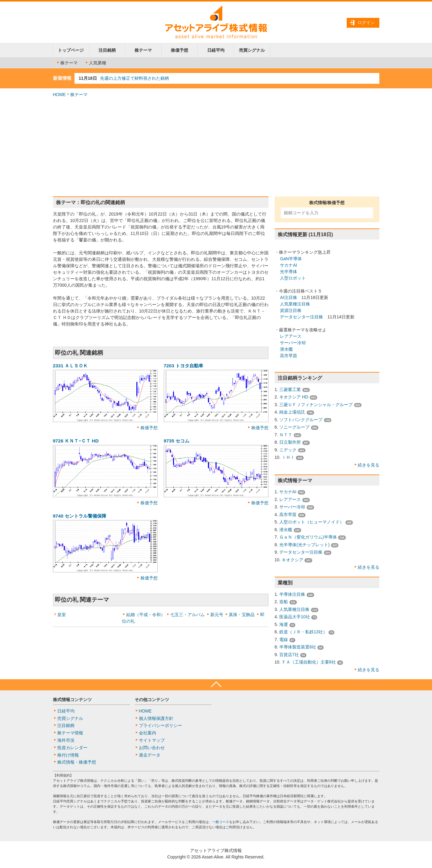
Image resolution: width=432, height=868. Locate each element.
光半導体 (289, 272)
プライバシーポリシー (160, 725)
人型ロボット (293, 278)
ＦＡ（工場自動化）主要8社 (309, 662)
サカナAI (288, 265)
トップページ (71, 50)
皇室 (62, 615)
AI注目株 (288, 297)
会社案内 (147, 733)
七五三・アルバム (188, 615)
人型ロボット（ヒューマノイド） (312, 522)
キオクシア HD (294, 397)
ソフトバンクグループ (301, 420)
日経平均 (216, 50)
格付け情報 (68, 755)
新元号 (217, 615)
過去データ (150, 755)
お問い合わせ (152, 748)
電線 (284, 640)
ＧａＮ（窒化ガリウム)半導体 (308, 537)
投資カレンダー (72, 748)
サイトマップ (152, 740)
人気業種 (95, 63)
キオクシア (293, 560)
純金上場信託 (292, 412)
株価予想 (180, 50)
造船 (284, 602)
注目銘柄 (107, 50)
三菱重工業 (290, 390)
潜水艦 (286, 349)
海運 (284, 624)
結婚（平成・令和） (146, 615)
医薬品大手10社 (295, 617)
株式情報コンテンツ (72, 700)
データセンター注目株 (301, 317)
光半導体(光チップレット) (304, 545)
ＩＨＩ (288, 457)
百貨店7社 (289, 655)
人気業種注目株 (295, 304)
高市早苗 (289, 356)
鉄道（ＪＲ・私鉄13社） (303, 632)
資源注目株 (291, 310)
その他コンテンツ (152, 700)
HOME (59, 95)
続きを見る (369, 465)
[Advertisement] (216, 147)
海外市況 (66, 740)
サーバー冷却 (293, 343)
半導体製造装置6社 (298, 647)
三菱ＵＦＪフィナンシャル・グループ (316, 405)
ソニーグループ (294, 427)
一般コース (221, 822)
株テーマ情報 (70, 733)
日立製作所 (290, 442)
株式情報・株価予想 (77, 762)
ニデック (288, 450)
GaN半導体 (291, 259)
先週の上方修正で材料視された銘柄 (135, 78)
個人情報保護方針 (156, 718)
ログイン (366, 22)
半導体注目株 (292, 594)
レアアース (291, 336)
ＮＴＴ (286, 435)
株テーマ (143, 50)
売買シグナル (252, 50)
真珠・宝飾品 (242, 615)
